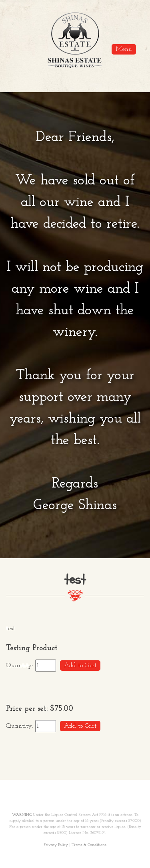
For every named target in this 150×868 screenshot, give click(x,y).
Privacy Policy (56, 845)
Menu (124, 49)
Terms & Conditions (89, 845)
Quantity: (21, 666)
